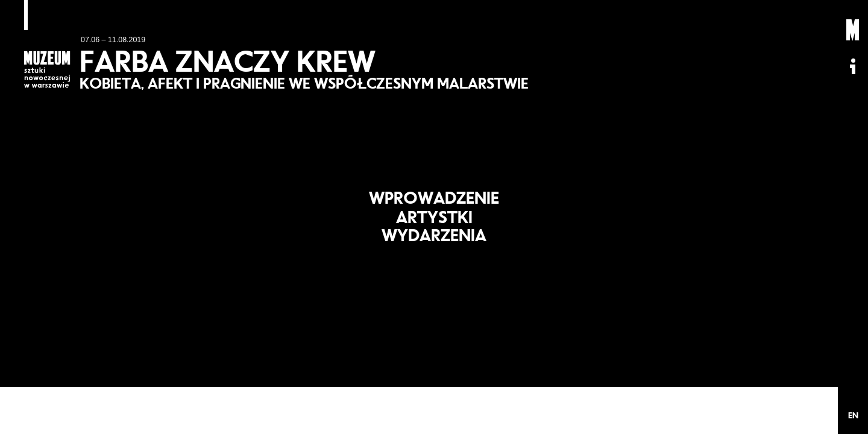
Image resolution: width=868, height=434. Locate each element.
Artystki (434, 217)
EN (853, 415)
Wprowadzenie (434, 193)
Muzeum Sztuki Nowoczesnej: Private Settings (853, 30)
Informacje (853, 66)
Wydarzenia (434, 240)
